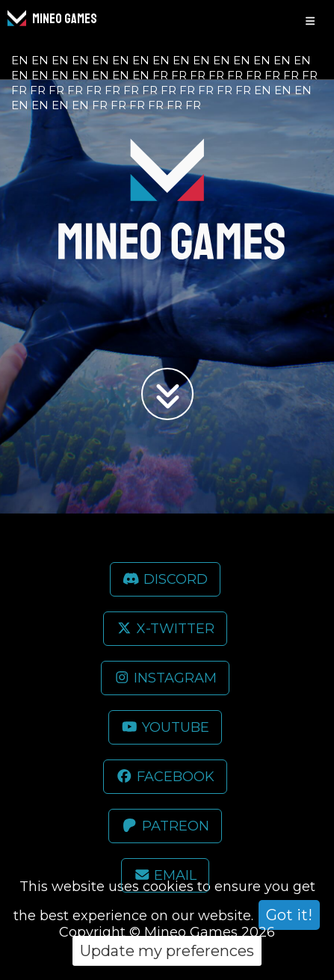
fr (160, 75)
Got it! (289, 915)
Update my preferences (167, 951)
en (20, 60)
